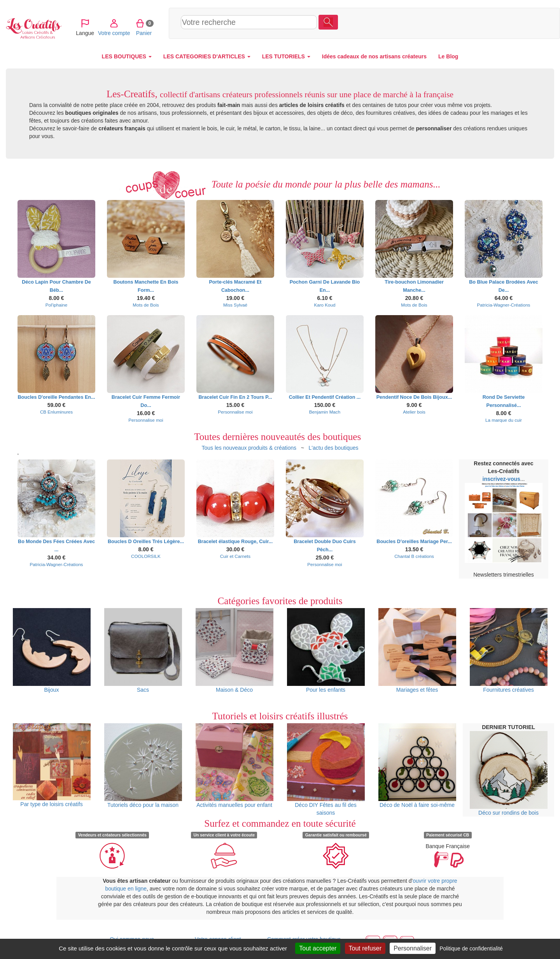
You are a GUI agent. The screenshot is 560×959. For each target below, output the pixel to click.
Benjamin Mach (325, 412)
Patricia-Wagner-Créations (504, 305)
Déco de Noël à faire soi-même (417, 766)
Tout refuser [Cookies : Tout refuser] (365, 948)
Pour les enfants (326, 650)
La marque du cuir (504, 420)
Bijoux (52, 650)
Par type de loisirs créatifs (52, 765)
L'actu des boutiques (334, 448)
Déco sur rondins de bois (509, 773)
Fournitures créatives (509, 650)
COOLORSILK (146, 556)
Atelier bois (414, 412)
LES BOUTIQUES (127, 56)
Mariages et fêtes (417, 650)
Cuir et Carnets (235, 556)
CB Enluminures (56, 412)
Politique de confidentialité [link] (471, 948)
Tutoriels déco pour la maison (143, 766)
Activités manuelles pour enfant (234, 766)
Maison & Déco (234, 650)
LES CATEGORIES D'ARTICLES (207, 56)
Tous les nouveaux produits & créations (249, 448)
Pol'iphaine (57, 305)
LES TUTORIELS (286, 56)
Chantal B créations (414, 556)
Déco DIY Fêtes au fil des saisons (326, 770)
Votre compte (483, 23)
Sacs (143, 650)
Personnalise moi (146, 420)
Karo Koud (325, 305)
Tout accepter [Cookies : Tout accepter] (318, 948)
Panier (513, 23)
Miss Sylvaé (235, 305)
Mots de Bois (146, 305)
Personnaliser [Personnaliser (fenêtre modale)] (413, 948)
